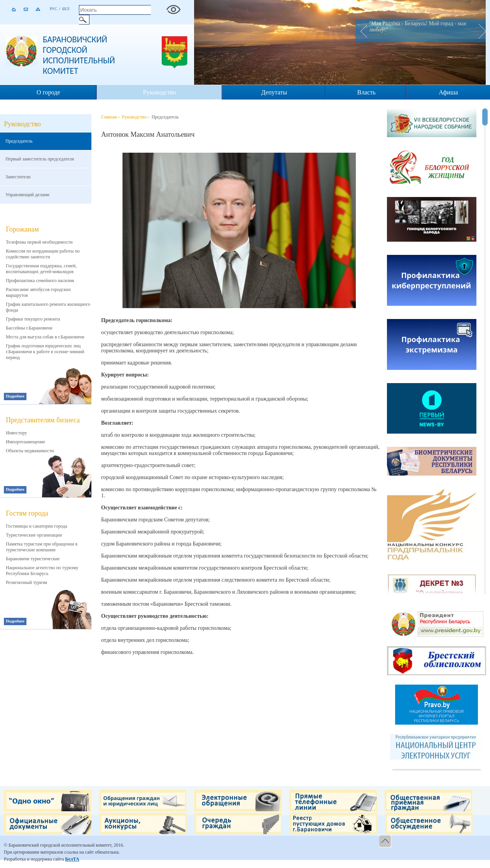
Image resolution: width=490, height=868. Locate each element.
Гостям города (27, 513)
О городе (48, 92)
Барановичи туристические (33, 559)
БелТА (72, 859)
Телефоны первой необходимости (39, 242)
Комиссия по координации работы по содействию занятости (43, 254)
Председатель (19, 141)
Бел (66, 9)
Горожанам (22, 229)
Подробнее (15, 396)
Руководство (160, 92)
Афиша (448, 92)
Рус (53, 9)
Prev (361, 31)
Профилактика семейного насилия (40, 281)
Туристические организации (34, 535)
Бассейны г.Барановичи (29, 328)
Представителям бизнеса (43, 420)
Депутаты (274, 92)
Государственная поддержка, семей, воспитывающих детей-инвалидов (41, 269)
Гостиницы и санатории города (37, 526)
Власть (367, 92)
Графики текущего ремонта (33, 319)
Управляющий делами (27, 195)
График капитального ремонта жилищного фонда (48, 307)
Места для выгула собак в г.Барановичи (45, 337)
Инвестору (17, 433)
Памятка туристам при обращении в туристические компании (42, 547)
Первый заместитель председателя (40, 159)
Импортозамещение (25, 442)
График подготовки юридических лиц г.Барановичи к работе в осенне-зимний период (45, 352)
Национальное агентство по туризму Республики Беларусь (42, 571)
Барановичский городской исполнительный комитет (79, 55)
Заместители (18, 177)
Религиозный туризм (26, 582)
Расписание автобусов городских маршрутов (38, 292)
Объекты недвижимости (30, 451)
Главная (109, 117)
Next (480, 31)
